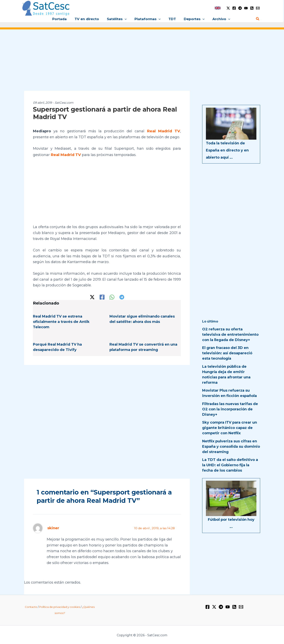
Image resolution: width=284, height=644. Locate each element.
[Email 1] (258, 8)
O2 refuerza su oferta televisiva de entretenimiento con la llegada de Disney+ (230, 335)
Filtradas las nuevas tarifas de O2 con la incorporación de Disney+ (230, 409)
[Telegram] (240, 8)
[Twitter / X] (228, 8)
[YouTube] (246, 8)
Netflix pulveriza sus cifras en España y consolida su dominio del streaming (231, 447)
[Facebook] (234, 8)
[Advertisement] (142, 63)
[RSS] (252, 8)
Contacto (31, 606)
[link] (218, 8)
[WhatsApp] (112, 296)
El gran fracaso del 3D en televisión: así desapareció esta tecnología (227, 353)
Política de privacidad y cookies (60, 606)
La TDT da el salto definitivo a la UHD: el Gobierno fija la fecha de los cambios (230, 465)
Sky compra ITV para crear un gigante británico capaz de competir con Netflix (230, 428)
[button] (126, 19)
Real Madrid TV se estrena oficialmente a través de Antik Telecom (61, 321)
